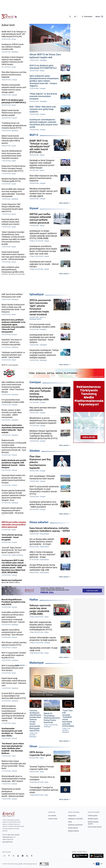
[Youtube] (18, 856)
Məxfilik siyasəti (93, 819)
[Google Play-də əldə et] (97, 856)
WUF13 (34, 135)
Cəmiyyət (35, 382)
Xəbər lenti (8, 25)
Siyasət (34, 208)
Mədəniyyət (37, 663)
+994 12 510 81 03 (8, 839)
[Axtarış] (70, 17)
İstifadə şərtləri (93, 816)
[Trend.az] (9, 17)
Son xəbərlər (52, 816)
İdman (33, 746)
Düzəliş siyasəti (73, 828)
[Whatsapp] (4, 856)
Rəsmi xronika (53, 819)
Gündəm (35, 451)
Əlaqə (70, 822)
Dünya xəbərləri (39, 522)
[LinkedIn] (27, 856)
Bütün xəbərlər (64, 203)
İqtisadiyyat (37, 294)
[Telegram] (23, 856)
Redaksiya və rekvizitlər (76, 819)
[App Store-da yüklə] (80, 856)
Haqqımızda (72, 816)
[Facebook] (9, 856)
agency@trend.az (8, 842)
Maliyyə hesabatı (73, 831)
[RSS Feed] (32, 856)
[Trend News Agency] (8, 814)
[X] (13, 856)
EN (94, 864)
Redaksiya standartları (75, 825)
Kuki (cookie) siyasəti (95, 827)
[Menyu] (99, 17)
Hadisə (34, 600)
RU (101, 864)
